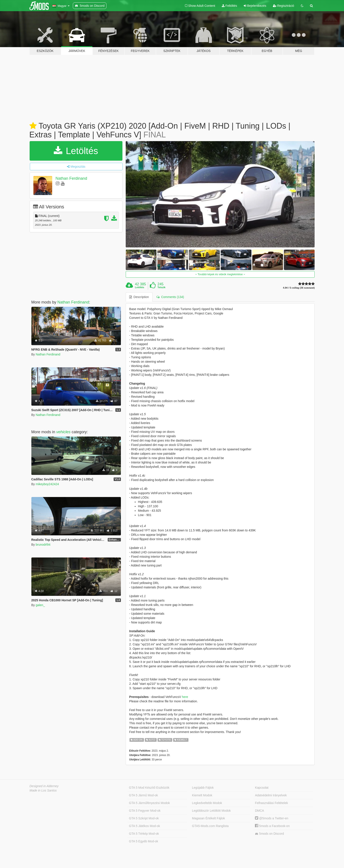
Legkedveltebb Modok (207, 803)
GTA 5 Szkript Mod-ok (144, 818)
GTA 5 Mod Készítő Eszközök (149, 788)
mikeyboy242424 (47, 484)
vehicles (64, 432)
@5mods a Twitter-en (272, 818)
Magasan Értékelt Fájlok (208, 818)
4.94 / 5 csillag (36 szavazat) (299, 288)
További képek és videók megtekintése (220, 274)
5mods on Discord (269, 834)
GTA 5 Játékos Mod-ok (144, 826)
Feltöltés (229, 6)
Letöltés (76, 151)
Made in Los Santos (43, 790)
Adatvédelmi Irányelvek (271, 795)
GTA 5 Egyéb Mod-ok (144, 841)
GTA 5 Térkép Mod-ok (144, 834)
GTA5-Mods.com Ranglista (210, 826)
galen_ (40, 605)
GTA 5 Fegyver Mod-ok (145, 811)
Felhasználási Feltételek (271, 803)
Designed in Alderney (44, 786)
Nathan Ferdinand (71, 178)
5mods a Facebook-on (272, 826)
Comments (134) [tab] (170, 297)
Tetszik (161, 287)
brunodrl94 (43, 545)
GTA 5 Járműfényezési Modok (149, 803)
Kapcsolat (262, 788)
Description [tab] (139, 297)
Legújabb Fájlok (203, 788)
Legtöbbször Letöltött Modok (211, 811)
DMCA (259, 811)
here (185, 697)
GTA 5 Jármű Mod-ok (143, 795)
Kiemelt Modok (202, 795)
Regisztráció (284, 6)
